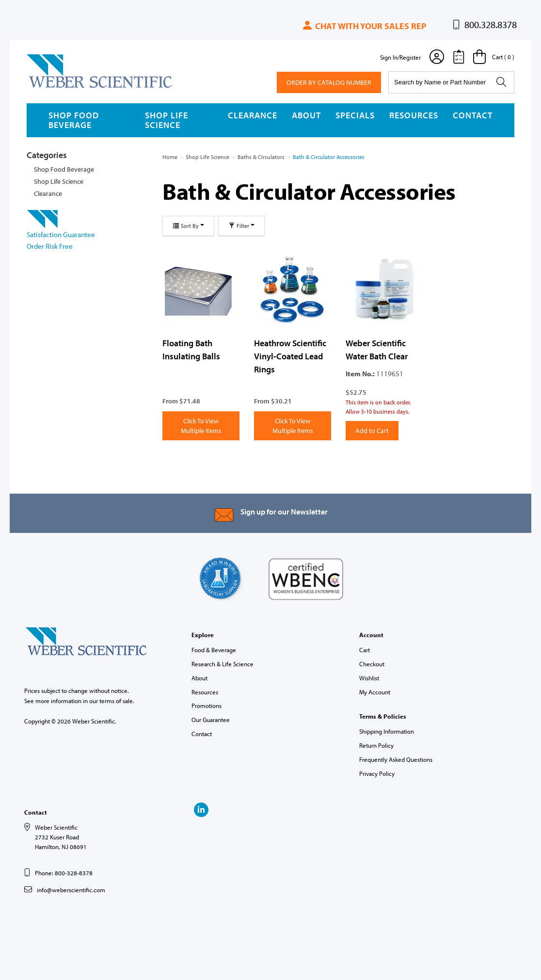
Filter (241, 226)
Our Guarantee (211, 720)
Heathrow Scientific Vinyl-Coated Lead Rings (290, 356)
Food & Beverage (214, 650)
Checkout (372, 664)
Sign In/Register (400, 57)
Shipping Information (387, 731)
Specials (355, 115)
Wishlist (369, 678)
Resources (414, 115)
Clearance (253, 115)
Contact (473, 115)
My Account (375, 692)
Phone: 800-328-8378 (64, 873)
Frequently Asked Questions (396, 759)
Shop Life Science (167, 120)
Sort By (188, 226)
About (306, 115)
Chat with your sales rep (364, 26)
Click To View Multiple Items (201, 426)
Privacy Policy (377, 773)
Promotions (207, 706)
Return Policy (376, 745)
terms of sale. (117, 701)
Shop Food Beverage (74, 120)
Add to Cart (372, 431)
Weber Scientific (49, 87)
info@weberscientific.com (71, 890)
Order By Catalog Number (329, 82)
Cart (365, 650)
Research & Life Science (223, 664)
